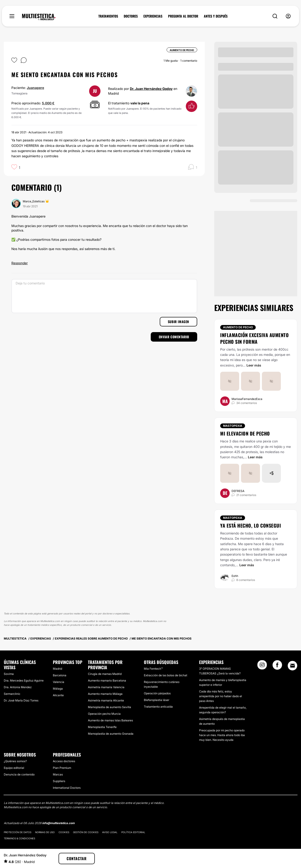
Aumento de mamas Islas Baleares (110, 720)
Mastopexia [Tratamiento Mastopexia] (233, 426)
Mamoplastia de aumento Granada (111, 734)
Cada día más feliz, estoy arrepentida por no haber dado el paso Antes (221, 696)
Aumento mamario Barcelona (107, 680)
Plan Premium (62, 768)
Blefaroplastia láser (157, 700)
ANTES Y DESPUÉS (216, 16)
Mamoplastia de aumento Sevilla (109, 707)
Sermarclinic (12, 694)
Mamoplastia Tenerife (102, 727)
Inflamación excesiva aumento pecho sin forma (254, 338)
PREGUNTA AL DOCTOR (183, 16)
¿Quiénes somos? (15, 761)
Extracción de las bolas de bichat (166, 675)
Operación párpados (157, 693)
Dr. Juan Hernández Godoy (151, 89)
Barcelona (60, 675)
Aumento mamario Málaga (105, 694)
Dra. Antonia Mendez (18, 687)
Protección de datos (18, 832)
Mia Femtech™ (153, 669)
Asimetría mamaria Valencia (106, 687)
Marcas (58, 774)
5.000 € (48, 103)
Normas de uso (45, 832)
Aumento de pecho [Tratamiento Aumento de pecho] (238, 327)
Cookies (64, 832)
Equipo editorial (14, 768)
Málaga (58, 689)
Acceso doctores (64, 761)
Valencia (59, 682)
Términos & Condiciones (19, 838)
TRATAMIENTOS (108, 16)
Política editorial (133, 832)
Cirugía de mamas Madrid (105, 674)
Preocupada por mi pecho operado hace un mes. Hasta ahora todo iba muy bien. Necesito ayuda (222, 735)
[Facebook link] (277, 666)
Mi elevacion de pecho (245, 433)
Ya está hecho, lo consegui (251, 525)
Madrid (57, 669)
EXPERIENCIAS (153, 16)
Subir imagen (178, 322)
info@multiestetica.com (58, 823)
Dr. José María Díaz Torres (21, 700)
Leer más (254, 365)
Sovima (9, 674)
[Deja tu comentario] (104, 296)
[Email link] (292, 666)
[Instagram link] (262, 666)
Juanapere (35, 88)
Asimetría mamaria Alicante (106, 700)
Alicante (58, 695)
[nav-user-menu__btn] (288, 16)
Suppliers (59, 781)
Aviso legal (110, 832)
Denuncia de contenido (19, 774)
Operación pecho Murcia (104, 714)
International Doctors (67, 788)
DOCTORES (131, 16)
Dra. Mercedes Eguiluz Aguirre (24, 680)
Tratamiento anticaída (158, 707)
